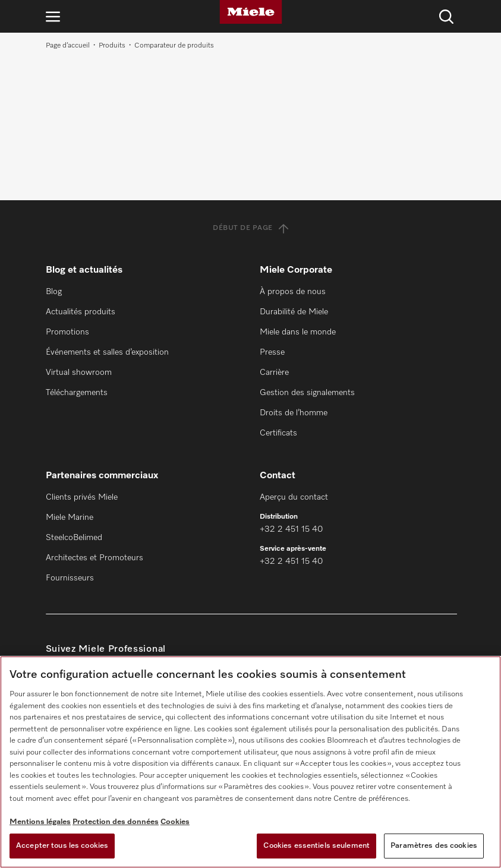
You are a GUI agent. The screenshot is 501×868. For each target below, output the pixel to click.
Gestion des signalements (307, 393)
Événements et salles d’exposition (107, 352)
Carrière (274, 373)
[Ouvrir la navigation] (53, 16)
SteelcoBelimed (74, 538)
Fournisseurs (70, 578)
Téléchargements (77, 393)
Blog (54, 292)
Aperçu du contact (294, 497)
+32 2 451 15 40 (291, 529)
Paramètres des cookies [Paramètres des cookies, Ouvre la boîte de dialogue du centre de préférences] (434, 846)
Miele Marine (70, 517)
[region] (250, 762)
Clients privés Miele (82, 497)
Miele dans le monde (298, 332)
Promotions (67, 332)
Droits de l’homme (294, 413)
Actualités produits (81, 312)
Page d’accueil (68, 46)
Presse (272, 352)
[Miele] (251, 12)
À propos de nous (293, 292)
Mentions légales (40, 822)
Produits (112, 46)
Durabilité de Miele (294, 312)
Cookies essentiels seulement (316, 846)
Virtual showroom (79, 373)
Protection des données (116, 822)
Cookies (175, 822)
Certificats (278, 433)
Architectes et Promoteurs (94, 558)
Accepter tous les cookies (62, 846)
